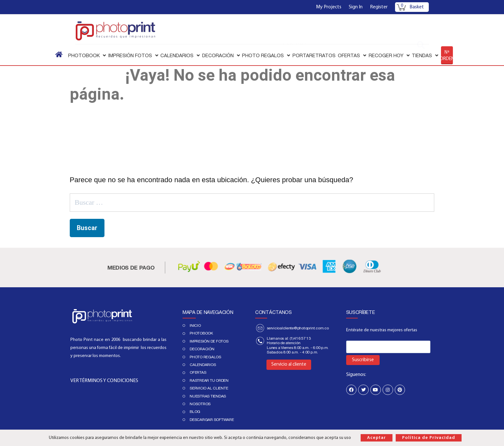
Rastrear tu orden (209, 380)
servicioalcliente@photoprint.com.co (298, 328)
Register (379, 7)
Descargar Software (212, 420)
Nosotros (200, 404)
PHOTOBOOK (201, 333)
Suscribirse (363, 360)
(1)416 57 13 (300, 338)
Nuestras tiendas (208, 396)
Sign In (356, 7)
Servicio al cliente (209, 388)
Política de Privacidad (429, 438)
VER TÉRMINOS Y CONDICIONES (104, 381)
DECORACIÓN (202, 349)
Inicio (195, 326)
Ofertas (198, 372)
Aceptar (377, 438)
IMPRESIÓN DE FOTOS (209, 341)
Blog (195, 412)
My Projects (329, 7)
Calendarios (203, 365)
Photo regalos (205, 357)
